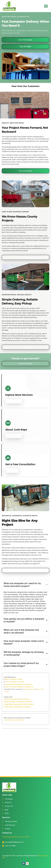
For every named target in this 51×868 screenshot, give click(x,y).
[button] (46, 6)
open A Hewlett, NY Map (14, 679)
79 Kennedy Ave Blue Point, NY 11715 (16, 837)
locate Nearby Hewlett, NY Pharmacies (18, 684)
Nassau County (29, 689)
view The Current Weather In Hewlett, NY (19, 687)
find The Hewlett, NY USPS (14, 682)
